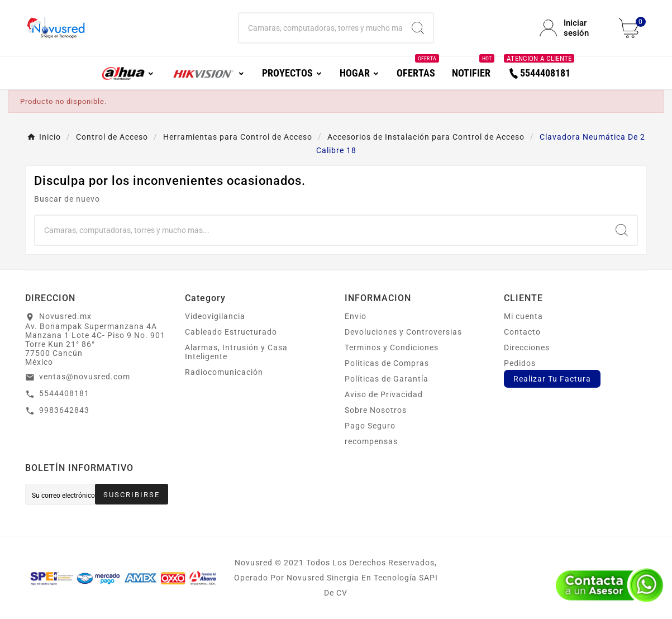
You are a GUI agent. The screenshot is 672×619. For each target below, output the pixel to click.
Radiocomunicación (224, 372)
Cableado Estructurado (231, 332)
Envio (356, 316)
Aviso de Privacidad (384, 394)
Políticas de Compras (387, 363)
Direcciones (527, 347)
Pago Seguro (370, 426)
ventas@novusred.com (85, 377)
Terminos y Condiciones (392, 347)
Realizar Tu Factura (552, 379)
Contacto (522, 332)
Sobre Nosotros (376, 410)
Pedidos (520, 363)
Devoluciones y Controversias (403, 332)
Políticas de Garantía (387, 379)
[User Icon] (573, 28)
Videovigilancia (215, 316)
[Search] (418, 28)
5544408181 (64, 393)
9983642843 (64, 410)
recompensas (371, 441)
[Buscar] (321, 28)
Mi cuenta (523, 316)
